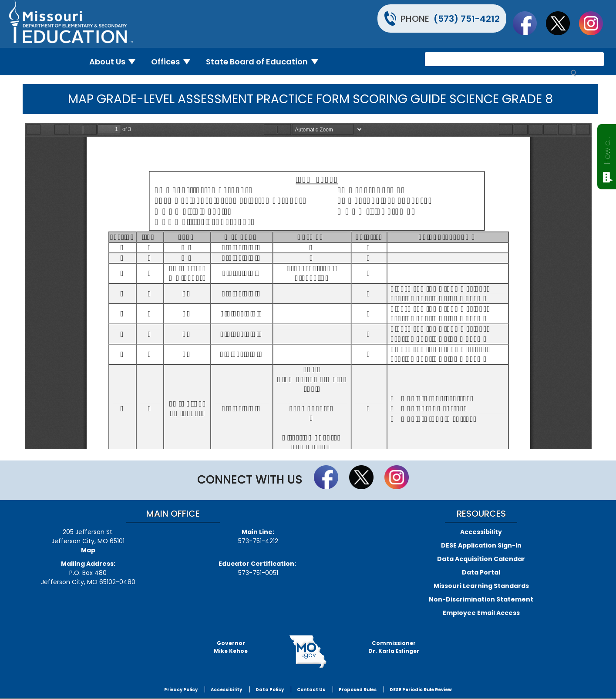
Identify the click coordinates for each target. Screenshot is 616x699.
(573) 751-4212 (467, 19)
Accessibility (481, 532)
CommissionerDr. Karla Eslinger (394, 647)
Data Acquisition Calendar (481, 559)
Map (88, 550)
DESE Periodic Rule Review (421, 690)
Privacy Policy (181, 690)
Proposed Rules (358, 690)
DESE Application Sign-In (481, 545)
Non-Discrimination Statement (481, 599)
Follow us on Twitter (562, 23)
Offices (174, 62)
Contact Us (311, 690)
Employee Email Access (481, 613)
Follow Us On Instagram (595, 23)
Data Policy (270, 690)
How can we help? (607, 149)
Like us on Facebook (529, 23)
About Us (116, 62)
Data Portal (481, 572)
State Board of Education (266, 62)
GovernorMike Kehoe (231, 647)
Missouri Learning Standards (481, 586)
